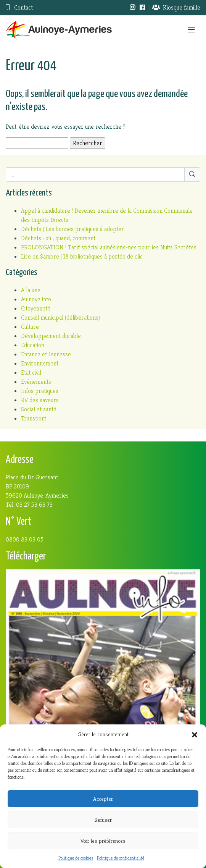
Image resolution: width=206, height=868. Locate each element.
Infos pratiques (40, 391)
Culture (30, 327)
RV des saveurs (40, 400)
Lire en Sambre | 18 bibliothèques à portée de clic (82, 256)
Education (33, 345)
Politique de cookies (76, 858)
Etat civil (31, 373)
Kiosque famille (176, 7)
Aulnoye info (36, 299)
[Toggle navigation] (192, 30)
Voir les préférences (103, 841)
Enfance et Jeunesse (46, 354)
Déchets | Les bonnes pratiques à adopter (72, 229)
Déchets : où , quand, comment (58, 238)
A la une (31, 290)
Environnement (40, 363)
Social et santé (39, 409)
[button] (195, 734)
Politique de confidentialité (121, 858)
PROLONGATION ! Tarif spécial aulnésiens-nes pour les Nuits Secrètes (109, 247)
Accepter (103, 799)
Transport (34, 418)
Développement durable (51, 336)
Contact (19, 7)
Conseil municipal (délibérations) (60, 318)
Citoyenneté (36, 308)
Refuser (103, 820)
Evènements (36, 382)
